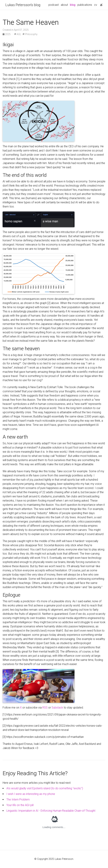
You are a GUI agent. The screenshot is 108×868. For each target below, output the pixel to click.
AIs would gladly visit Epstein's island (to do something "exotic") (45, 788)
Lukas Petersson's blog (23, 5)
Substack (57, 708)
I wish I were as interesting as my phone (31, 794)
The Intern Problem (18, 800)
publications (85, 5)
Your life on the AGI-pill (20, 805)
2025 (7, 34)
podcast (54, 5)
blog (73, 5)
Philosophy (30, 34)
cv (96, 5)
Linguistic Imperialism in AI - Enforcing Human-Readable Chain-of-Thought (51, 811)
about (64, 5)
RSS (45, 708)
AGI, (18, 34)
